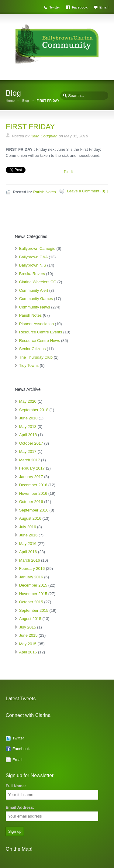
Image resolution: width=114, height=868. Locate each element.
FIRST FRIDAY (30, 127)
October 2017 (31, 443)
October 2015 (31, 602)
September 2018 (34, 410)
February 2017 (32, 468)
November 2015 (33, 594)
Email (104, 7)
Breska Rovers (32, 274)
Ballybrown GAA (33, 257)
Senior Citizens (32, 349)
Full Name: (16, 786)
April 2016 (28, 552)
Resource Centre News (40, 341)
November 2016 (33, 493)
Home (10, 101)
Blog (26, 101)
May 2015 (28, 644)
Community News (35, 307)
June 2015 (28, 635)
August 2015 (30, 619)
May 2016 (28, 544)
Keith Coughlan (44, 136)
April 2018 (28, 435)
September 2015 (34, 610)
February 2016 (32, 568)
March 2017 (30, 460)
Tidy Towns (29, 365)
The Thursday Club (36, 357)
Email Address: (20, 807)
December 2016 (33, 485)
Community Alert (34, 290)
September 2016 (34, 510)
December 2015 (33, 585)
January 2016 (31, 577)
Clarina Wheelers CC (38, 282)
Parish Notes (44, 192)
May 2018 (28, 427)
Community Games (36, 299)
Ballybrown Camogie (37, 248)
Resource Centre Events (41, 332)
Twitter (55, 7)
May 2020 (28, 401)
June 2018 (28, 418)
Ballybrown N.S (33, 265)
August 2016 (30, 518)
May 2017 (28, 451)
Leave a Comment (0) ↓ (88, 191)
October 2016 (31, 502)
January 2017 (31, 477)
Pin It (68, 172)
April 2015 (28, 652)
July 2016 (28, 527)
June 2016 (28, 535)
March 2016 (30, 560)
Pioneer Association (36, 324)
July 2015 (28, 627)
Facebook (79, 7)
